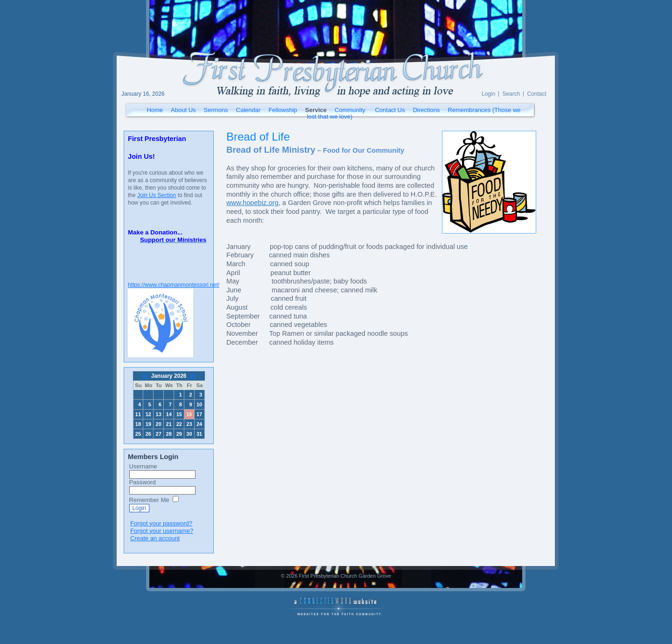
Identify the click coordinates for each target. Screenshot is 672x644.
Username (143, 466)
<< (145, 376)
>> (192, 376)
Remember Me (149, 500)
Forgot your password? (161, 523)
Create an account (155, 538)
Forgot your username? (162, 531)
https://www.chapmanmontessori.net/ (174, 285)
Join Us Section (157, 195)
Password (143, 482)
